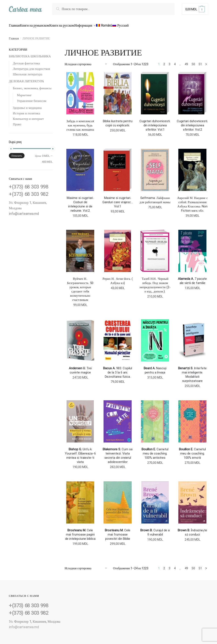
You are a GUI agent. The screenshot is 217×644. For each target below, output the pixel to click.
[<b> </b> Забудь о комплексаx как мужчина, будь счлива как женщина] (80, 91)
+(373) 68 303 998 (29, 184)
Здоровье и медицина (27, 105)
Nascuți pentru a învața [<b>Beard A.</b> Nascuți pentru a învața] (155, 368)
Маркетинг (24, 93)
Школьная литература (28, 72)
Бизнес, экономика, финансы (32, 86)
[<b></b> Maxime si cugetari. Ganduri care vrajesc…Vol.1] (118, 167)
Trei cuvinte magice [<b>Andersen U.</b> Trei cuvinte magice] (80, 368)
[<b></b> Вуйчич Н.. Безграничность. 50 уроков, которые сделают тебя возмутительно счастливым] (80, 248)
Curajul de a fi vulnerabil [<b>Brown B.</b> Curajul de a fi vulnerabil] (155, 530)
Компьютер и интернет (28, 116)
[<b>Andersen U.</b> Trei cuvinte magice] (80, 338)
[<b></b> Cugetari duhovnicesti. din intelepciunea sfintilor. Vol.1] (155, 91)
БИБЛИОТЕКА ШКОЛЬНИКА (30, 54)
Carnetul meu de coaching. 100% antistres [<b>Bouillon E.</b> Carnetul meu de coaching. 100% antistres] (155, 451)
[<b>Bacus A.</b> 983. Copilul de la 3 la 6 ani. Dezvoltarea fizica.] (118, 338)
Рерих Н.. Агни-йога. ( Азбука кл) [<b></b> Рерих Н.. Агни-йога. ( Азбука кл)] (118, 278)
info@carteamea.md (24, 211)
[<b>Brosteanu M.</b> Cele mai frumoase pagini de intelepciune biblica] (80, 500)
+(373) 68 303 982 (29, 192)
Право (17, 122)
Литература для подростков (31, 66)
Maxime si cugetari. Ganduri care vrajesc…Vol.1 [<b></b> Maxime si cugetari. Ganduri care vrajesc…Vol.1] (118, 200)
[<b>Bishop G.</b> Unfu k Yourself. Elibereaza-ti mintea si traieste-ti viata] (80, 419)
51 (200, 62)
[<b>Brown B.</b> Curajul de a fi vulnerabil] (155, 500)
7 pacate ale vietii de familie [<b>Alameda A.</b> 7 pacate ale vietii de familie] (192, 278)
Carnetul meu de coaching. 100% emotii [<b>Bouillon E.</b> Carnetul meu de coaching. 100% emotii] (192, 451)
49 (186, 62)
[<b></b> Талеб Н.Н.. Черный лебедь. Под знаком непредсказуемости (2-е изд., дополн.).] (155, 248)
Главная (14, 36)
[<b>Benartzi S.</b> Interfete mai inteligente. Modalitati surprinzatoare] (192, 338)
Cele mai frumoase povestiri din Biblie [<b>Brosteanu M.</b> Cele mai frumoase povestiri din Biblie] (118, 532)
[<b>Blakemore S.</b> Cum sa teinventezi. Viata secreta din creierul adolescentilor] (118, 419)
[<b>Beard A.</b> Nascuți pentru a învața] (155, 338)
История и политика (27, 111)
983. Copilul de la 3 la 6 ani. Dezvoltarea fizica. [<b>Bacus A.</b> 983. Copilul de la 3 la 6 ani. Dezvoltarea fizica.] (118, 370)
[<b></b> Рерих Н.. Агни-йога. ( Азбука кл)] (118, 248)
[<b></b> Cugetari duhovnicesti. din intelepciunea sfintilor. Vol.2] (192, 91)
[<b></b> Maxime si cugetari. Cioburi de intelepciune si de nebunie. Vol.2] (80, 167)
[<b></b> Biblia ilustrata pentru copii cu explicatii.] (118, 91)
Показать (17, 153)
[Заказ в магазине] (87, 62)
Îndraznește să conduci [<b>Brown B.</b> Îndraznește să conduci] (192, 530)
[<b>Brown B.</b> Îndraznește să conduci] (192, 500)
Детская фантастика (26, 61)
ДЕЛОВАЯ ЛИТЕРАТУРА (26, 79)
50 (193, 62)
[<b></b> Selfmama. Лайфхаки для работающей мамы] (155, 167)
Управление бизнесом (32, 98)
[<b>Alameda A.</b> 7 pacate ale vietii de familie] (192, 248)
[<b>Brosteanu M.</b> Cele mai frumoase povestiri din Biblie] (118, 500)
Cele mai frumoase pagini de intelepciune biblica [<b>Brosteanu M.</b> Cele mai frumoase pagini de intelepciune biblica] (80, 532)
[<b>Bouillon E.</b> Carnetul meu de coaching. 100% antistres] (155, 419)
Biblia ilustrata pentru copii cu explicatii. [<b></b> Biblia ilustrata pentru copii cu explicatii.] (118, 121)
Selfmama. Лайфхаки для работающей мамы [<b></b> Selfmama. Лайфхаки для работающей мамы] (155, 198)
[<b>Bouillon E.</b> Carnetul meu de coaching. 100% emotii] (192, 419)
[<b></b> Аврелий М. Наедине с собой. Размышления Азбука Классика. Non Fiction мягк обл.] (192, 167)
